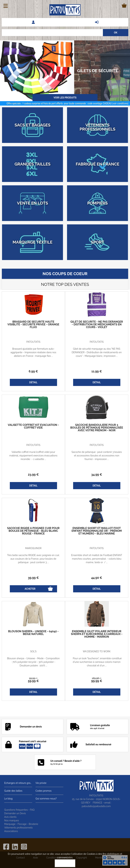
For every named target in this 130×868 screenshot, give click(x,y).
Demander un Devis (15, 813)
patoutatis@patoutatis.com (96, 806)
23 (33, 474)
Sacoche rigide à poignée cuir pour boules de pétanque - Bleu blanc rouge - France (33, 531)
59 (33, 681)
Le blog (8, 799)
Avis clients (10, 817)
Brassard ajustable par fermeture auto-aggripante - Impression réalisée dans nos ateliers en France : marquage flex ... (33, 352)
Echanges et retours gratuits (18, 783)
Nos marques (12, 820)
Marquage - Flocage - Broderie (21, 824)
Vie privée (41, 783)
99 (33, 678)
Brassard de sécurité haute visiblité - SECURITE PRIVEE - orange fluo (33, 325)
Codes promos (44, 791)
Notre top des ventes (65, 284)
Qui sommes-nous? (46, 799)
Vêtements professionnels (18, 828)
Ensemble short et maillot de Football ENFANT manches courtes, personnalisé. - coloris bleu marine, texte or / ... (97, 559)
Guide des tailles (13, 791)
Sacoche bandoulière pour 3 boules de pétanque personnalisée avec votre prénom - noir (97, 428)
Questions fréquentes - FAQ (19, 810)
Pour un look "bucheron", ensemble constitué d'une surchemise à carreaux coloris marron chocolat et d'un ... (97, 662)
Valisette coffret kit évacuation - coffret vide (33, 426)
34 (97, 474)
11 (97, 371)
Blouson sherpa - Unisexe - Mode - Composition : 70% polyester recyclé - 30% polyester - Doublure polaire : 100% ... (33, 662)
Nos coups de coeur (65, 274)
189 (97, 678)
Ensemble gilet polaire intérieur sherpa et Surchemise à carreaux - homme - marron (97, 634)
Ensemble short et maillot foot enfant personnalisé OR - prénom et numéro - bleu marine (97, 531)
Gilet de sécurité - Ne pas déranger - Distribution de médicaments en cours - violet (97, 325)
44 (97, 578)
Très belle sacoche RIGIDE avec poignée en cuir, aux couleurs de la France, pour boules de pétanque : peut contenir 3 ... (33, 559)
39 (33, 578)
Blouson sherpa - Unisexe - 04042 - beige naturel (33, 633)
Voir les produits (65, 98)
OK (65, 863)
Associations (11, 831)
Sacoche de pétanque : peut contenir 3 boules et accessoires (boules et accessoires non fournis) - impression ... (97, 456)
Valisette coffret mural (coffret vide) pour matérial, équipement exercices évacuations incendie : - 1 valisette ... (33, 456)
